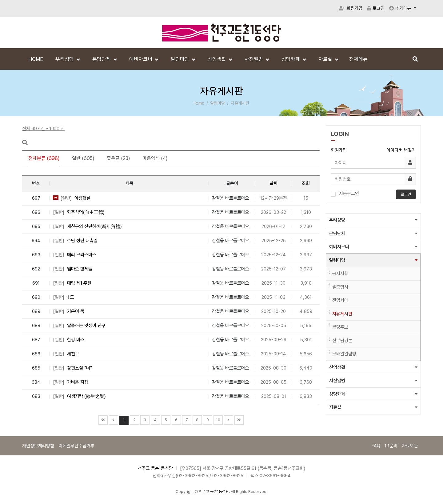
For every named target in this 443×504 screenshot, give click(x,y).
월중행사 (340, 287)
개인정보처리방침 (38, 446)
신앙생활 (218, 59)
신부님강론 (342, 341)
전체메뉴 (358, 59)
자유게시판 (342, 314)
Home (198, 103)
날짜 (273, 183)
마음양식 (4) (155, 158)
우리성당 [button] (337, 220)
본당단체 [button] (337, 234)
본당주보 (340, 327)
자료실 (326, 59)
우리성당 (65, 59)
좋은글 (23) (118, 158)
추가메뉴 (401, 8)
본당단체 (102, 59)
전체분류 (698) (44, 158)
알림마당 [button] (337, 260)
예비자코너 (141, 59)
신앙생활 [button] (337, 367)
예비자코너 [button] (339, 247)
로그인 (376, 8)
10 (218, 420)
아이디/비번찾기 (401, 150)
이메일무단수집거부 (76, 446)
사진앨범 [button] (337, 381)
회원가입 (351, 8)
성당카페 (291, 59)
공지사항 (340, 274)
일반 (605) (83, 158)
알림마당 (181, 59)
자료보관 (410, 446)
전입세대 (340, 300)
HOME (36, 59)
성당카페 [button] (337, 394)
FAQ (376, 446)
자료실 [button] (335, 407)
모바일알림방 (344, 354)
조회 (306, 183)
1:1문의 (391, 446)
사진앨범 (254, 59)
